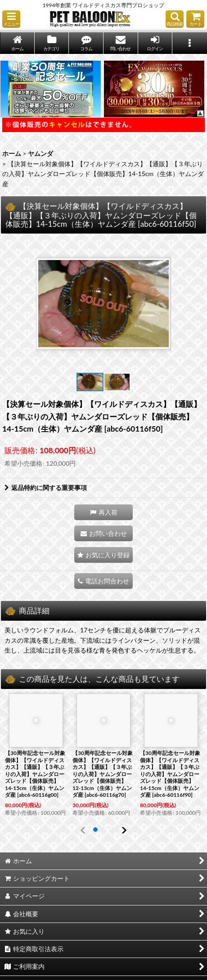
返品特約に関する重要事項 (46, 488)
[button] (11, 19)
